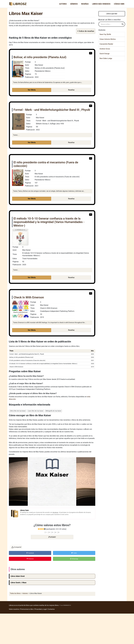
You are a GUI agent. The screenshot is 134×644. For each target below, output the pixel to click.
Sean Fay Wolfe (105, 34)
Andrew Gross (105, 49)
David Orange (105, 54)
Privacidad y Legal (41, 609)
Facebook (30, 553)
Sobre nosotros (14, 609)
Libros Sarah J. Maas (18, 583)
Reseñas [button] (71, 90)
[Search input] (111, 24)
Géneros (74, 4)
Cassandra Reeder (106, 44)
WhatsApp (74, 559)
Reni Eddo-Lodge (106, 58)
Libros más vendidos (101, 4)
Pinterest (30, 559)
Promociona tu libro (27, 609)
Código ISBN (119, 4)
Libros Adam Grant (18, 576)
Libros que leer (112, 14)
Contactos (51, 609)
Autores (63, 4)
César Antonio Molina (108, 39)
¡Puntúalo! (52, 537)
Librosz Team (24, 510)
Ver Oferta (32, 90)
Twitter (74, 553)
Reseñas (85, 4)
